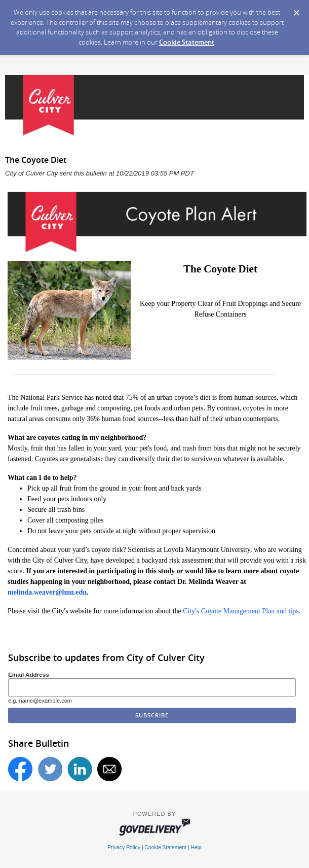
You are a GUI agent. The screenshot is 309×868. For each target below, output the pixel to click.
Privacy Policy (124, 847)
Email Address (29, 674)
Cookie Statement (187, 42)
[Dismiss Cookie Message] (296, 10)
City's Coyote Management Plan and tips (241, 611)
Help (196, 847)
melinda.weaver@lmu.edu (47, 592)
